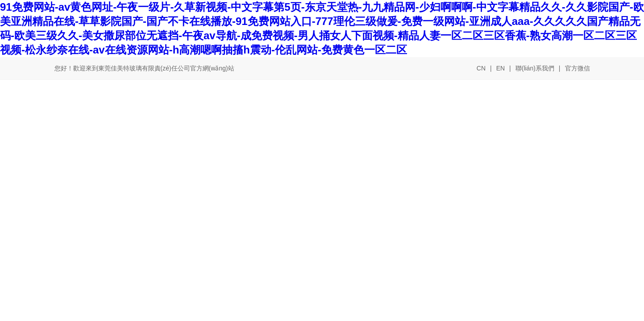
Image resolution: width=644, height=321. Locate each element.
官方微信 (578, 69)
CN (481, 68)
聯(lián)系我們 (535, 68)
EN (501, 68)
